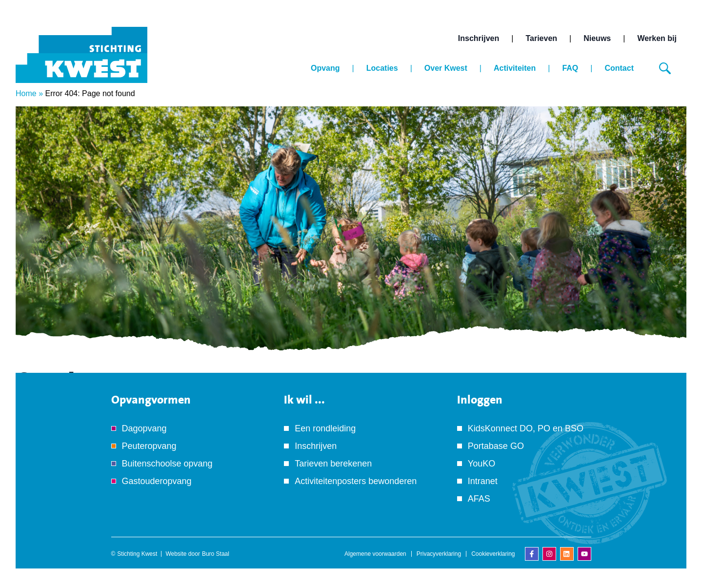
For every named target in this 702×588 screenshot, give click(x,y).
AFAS (479, 499)
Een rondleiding (325, 428)
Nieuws (597, 38)
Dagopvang (144, 428)
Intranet (483, 481)
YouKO (481, 464)
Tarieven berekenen (333, 464)
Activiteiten (515, 68)
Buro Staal (216, 554)
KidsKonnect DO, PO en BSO (526, 428)
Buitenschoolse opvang (167, 464)
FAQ (570, 68)
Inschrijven (479, 38)
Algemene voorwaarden (375, 554)
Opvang (325, 68)
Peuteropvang (149, 446)
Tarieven (541, 38)
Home (26, 93)
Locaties (382, 68)
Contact (619, 68)
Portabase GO (496, 446)
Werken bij (657, 38)
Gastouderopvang (157, 481)
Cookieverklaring (493, 554)
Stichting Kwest (137, 554)
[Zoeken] (665, 68)
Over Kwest (446, 68)
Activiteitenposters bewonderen (356, 481)
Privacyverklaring (439, 554)
